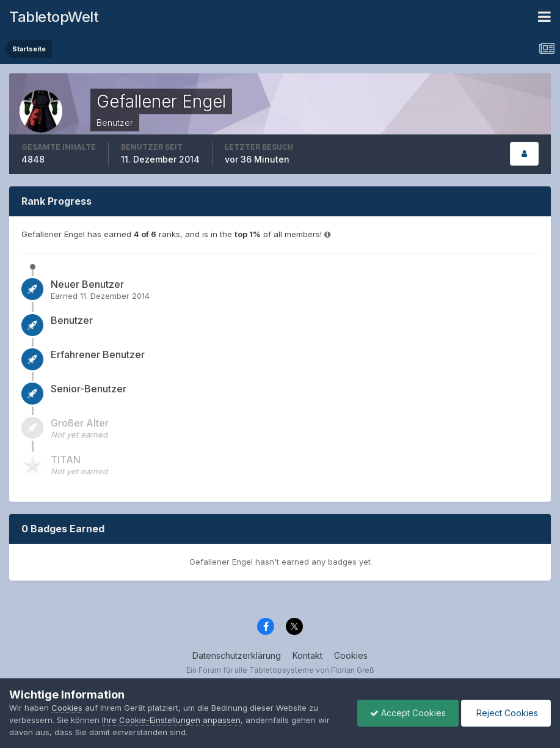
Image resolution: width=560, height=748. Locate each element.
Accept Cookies (408, 713)
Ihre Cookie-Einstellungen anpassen (171, 720)
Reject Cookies (506, 713)
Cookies (351, 655)
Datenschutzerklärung (237, 655)
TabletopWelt (54, 17)
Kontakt (307, 655)
